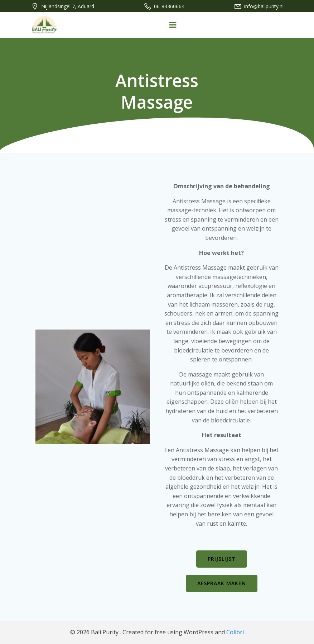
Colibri (235, 632)
